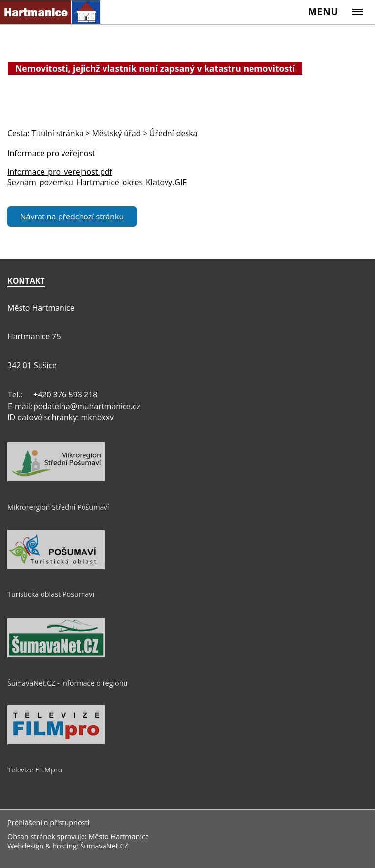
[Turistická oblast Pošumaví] (56, 566)
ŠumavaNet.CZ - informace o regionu (67, 683)
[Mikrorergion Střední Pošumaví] (56, 479)
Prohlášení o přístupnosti (48, 822)
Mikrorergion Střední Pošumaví (58, 507)
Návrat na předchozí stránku (72, 217)
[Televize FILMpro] (56, 742)
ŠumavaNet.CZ (104, 846)
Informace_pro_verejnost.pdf (60, 172)
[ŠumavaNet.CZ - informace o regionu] (56, 655)
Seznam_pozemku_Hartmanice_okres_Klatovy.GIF (97, 182)
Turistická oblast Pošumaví (51, 594)
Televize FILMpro (35, 770)
